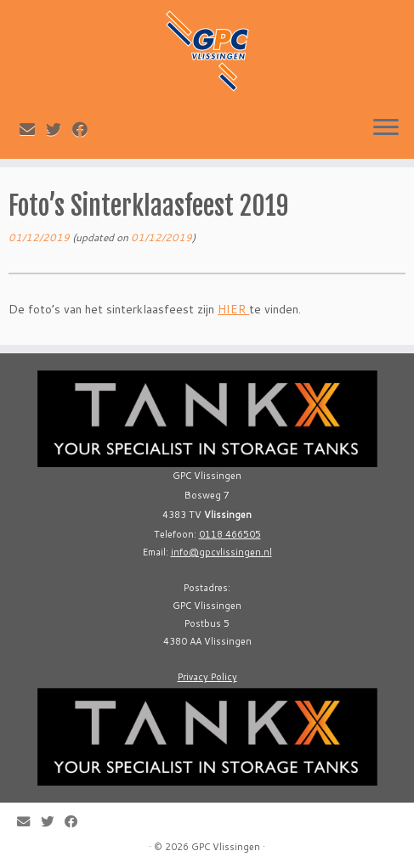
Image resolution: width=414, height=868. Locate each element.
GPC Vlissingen (226, 847)
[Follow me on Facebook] (85, 129)
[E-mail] (33, 129)
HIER (233, 309)
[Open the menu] (386, 128)
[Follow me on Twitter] (59, 129)
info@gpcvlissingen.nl (221, 552)
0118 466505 (230, 534)
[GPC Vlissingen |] (207, 51)
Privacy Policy (207, 677)
